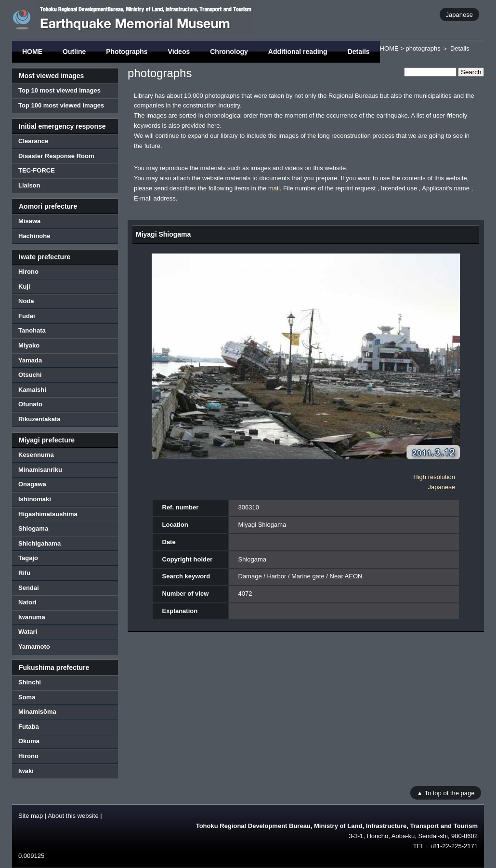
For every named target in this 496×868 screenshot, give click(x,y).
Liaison (29, 185)
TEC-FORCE (37, 170)
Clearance (33, 141)
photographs (423, 48)
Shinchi (30, 682)
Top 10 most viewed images (59, 90)
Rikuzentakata (39, 419)
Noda (26, 301)
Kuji (24, 287)
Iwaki (26, 771)
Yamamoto (34, 647)
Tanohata (32, 330)
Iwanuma (32, 617)
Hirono (28, 272)
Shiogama (33, 528)
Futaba (29, 727)
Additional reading (298, 52)
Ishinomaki (35, 499)
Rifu (24, 573)
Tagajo (28, 558)
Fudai (27, 316)
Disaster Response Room (56, 156)
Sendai (29, 588)
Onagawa (32, 484)
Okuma (29, 741)
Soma (27, 697)
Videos (179, 52)
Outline (74, 52)
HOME (32, 52)
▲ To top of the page (445, 793)
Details (359, 52)
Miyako (29, 345)
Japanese (459, 14)
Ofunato (30, 404)
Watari (28, 632)
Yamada (30, 360)
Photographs (127, 52)
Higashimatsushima (48, 514)
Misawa (29, 221)
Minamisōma (37, 712)
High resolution (434, 477)
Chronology (229, 52)
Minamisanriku (40, 470)
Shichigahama (39, 543)
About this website (73, 816)
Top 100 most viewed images (61, 105)
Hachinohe (34, 236)
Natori (27, 602)
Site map (31, 816)
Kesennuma (36, 455)
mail (274, 188)
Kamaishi (32, 390)
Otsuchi (30, 375)
